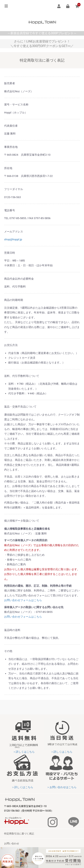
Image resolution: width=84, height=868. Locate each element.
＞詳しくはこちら (24, 752)
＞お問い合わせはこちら (62, 787)
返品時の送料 (12, 630)
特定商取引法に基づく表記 (19, 834)
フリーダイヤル (14, 189)
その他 (8, 651)
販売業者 (10, 83)
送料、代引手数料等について (22, 376)
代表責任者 (11, 126)
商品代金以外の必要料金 (19, 279)
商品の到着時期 (14, 300)
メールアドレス (14, 232)
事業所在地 (11, 147)
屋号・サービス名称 (16, 105)
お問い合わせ (12, 843)
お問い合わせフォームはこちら (23, 600)
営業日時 (10, 253)
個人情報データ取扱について (22, 521)
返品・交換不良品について (20, 407)
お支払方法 (11, 345)
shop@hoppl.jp (13, 239)
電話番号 (10, 210)
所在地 (8, 168)
